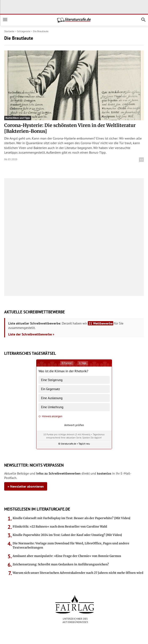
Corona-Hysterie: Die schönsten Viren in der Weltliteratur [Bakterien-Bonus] (70, 128)
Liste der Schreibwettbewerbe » (31, 334)
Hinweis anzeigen (50, 416)
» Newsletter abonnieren (26, 486)
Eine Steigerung (52, 380)
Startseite (9, 31)
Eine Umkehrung (52, 407)
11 (141, 159)
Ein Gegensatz (51, 389)
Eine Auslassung (52, 398)
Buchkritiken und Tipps (18, 118)
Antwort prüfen (74, 425)
